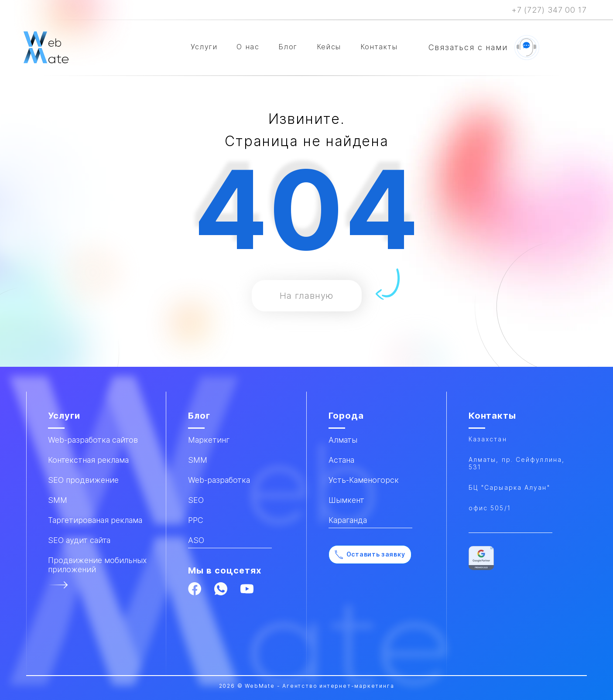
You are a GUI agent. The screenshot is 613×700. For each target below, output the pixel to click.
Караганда (348, 520)
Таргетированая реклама (95, 520)
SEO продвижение (83, 480)
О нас (248, 47)
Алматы (343, 440)
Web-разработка (219, 480)
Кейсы (329, 47)
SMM (198, 460)
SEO (196, 500)
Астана (341, 460)
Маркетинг (209, 440)
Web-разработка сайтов (93, 440)
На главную (306, 296)
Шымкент (346, 500)
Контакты (379, 47)
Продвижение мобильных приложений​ (97, 565)
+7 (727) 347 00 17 (549, 10)
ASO (196, 540)
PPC (196, 520)
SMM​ (58, 500)
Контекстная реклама (88, 460)
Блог (288, 47)
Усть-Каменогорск (364, 480)
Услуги (204, 47)
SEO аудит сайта (79, 540)
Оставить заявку (370, 555)
